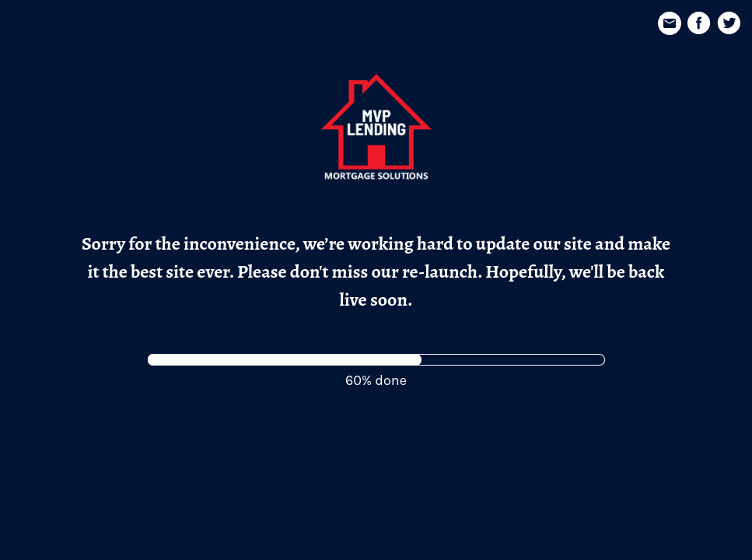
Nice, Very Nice (703, 404)
